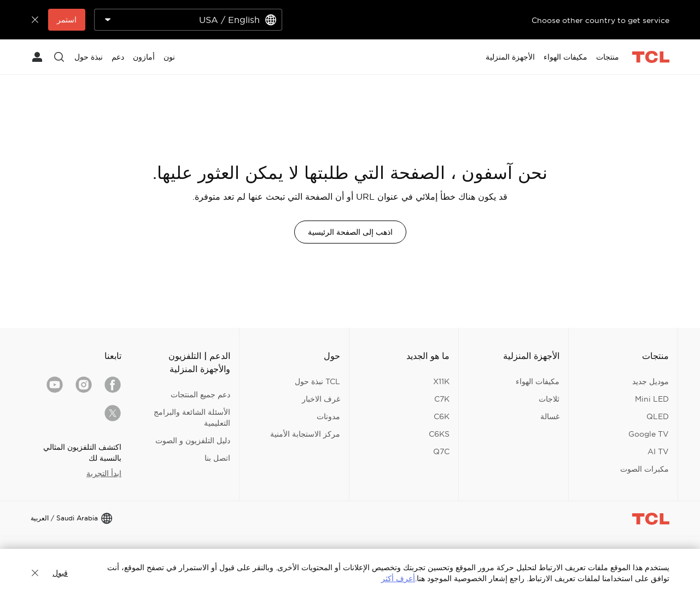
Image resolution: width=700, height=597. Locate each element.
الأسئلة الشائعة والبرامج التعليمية (192, 418)
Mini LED (652, 399)
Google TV (649, 434)
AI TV (658, 451)
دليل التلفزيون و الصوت (193, 440)
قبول (60, 573)
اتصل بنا (217, 458)
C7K (442, 399)
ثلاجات (549, 399)
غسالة (550, 416)
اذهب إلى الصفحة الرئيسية (350, 232)
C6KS (439, 434)
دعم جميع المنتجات (200, 395)
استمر (67, 20)
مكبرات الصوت (644, 469)
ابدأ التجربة (104, 473)
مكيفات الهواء (538, 381)
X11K (441, 381)
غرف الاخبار (321, 399)
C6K (442, 416)
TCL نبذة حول (317, 381)
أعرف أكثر (398, 578)
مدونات (328, 416)
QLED (658, 416)
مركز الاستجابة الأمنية (305, 434)
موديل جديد (651, 381)
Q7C (441, 451)
